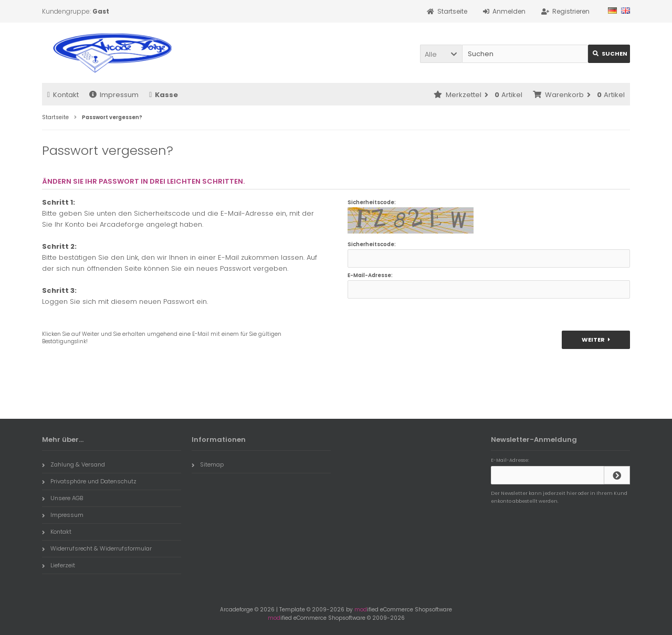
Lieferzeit (59, 565)
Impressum (114, 95)
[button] (441, 54)
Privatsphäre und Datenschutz (89, 481)
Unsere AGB (62, 498)
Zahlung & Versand (73, 464)
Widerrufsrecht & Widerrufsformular (97, 548)
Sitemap (208, 464)
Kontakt (63, 95)
